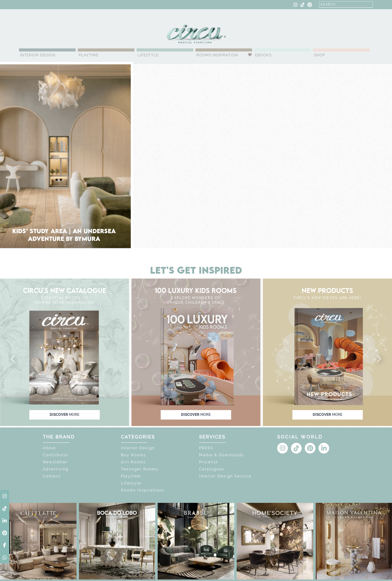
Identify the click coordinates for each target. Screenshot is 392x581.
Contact (52, 476)
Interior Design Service (225, 476)
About (49, 448)
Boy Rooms (134, 455)
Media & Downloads (221, 455)
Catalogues (212, 469)
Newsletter (55, 462)
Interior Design (38, 55)
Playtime (89, 55)
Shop (319, 55)
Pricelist (209, 462)
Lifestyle (148, 55)
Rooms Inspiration (217, 55)
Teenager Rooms (140, 469)
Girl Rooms (133, 462)
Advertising (56, 469)
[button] (13, 359)
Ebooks (263, 55)
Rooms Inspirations (143, 490)
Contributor (56, 455)
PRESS (206, 448)
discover (64, 415)
